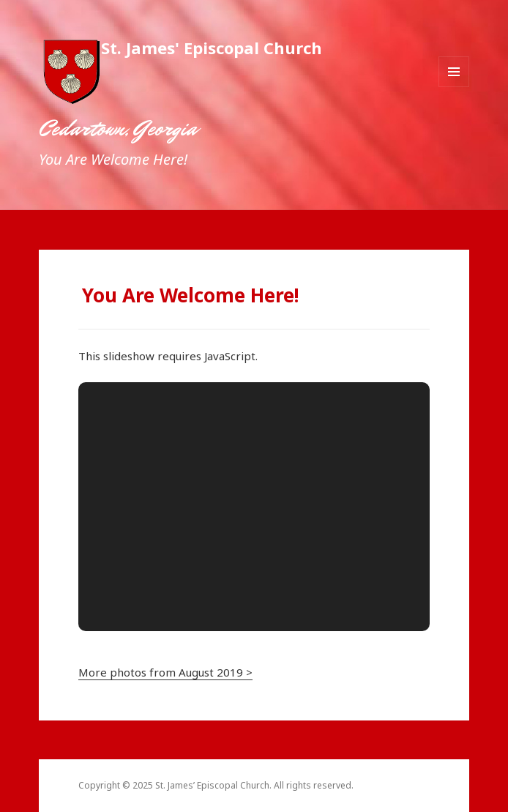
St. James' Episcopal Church (212, 48)
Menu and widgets (454, 87)
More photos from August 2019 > (165, 672)
